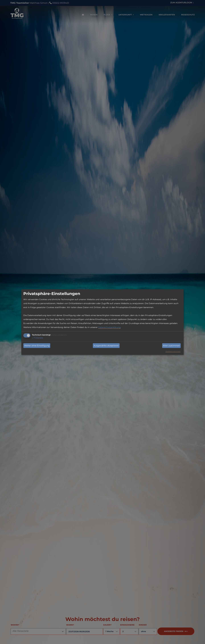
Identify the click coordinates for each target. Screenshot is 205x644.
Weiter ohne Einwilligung (37, 346)
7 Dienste (37, 338)
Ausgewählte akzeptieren (106, 346)
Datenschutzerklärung (109, 327)
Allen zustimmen (171, 346)
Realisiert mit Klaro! (173, 351)
